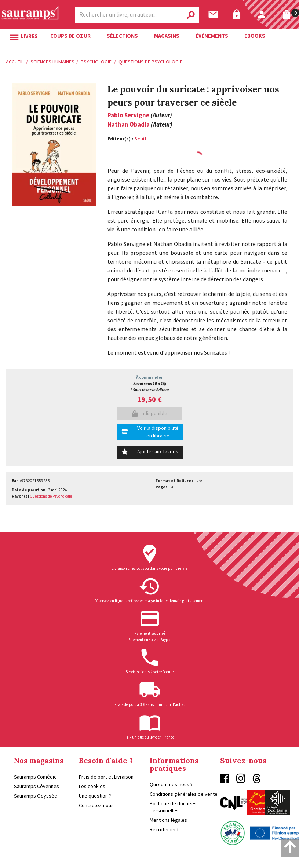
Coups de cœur (70, 36)
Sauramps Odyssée (36, 796)
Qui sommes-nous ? (171, 784)
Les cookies (92, 786)
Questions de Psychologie (51, 496)
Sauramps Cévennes (37, 786)
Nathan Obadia (129, 124)
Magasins (167, 36)
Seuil (140, 139)
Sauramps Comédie (35, 777)
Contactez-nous (96, 805)
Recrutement (164, 829)
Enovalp (285, 861)
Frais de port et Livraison (106, 777)
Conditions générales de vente (184, 794)
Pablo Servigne (128, 115)
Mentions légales (168, 820)
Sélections (122, 36)
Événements (212, 36)
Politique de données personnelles (173, 807)
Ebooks (255, 36)
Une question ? (95, 796)
